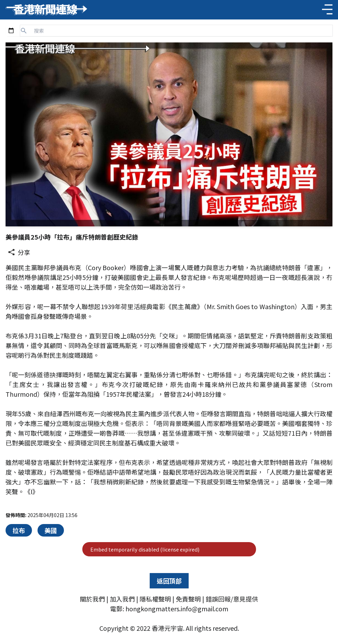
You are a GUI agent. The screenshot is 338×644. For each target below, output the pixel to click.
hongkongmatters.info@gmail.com (177, 609)
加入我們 (122, 599)
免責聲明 (188, 599)
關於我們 (92, 599)
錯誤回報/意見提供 (232, 599)
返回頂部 (169, 581)
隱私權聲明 (155, 599)
